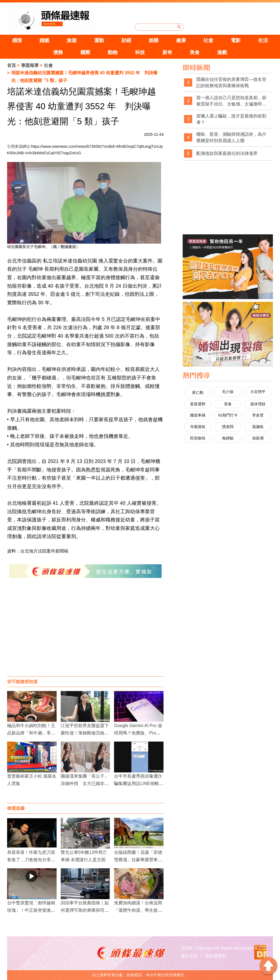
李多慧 (258, 415)
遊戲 (222, 52)
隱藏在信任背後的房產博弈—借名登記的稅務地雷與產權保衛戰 (231, 83)
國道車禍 (198, 415)
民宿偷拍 (198, 438)
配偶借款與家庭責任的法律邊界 (227, 153)
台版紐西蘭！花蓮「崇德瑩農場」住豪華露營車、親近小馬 (138, 860)
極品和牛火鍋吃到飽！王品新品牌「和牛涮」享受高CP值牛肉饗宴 (31, 733)
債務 (58, 52)
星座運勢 (198, 404)
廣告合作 (189, 956)
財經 (126, 40)
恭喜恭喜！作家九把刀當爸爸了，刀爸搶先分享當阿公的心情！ (31, 860)
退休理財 (258, 404)
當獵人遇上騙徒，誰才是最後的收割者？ (231, 119)
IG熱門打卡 (228, 415)
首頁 (11, 65)
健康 (181, 40)
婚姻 (44, 40)
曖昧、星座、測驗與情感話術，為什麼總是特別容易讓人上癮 (231, 138)
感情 (17, 40)
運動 (99, 40)
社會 (208, 40)
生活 (263, 40)
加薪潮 (258, 438)
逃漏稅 (258, 427)
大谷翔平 (258, 392)
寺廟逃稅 (198, 427)
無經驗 (228, 438)
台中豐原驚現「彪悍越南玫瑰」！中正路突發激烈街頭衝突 (31, 910)
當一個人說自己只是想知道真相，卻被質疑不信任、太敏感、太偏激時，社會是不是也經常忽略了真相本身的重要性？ (231, 101)
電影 (236, 40)
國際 (85, 52)
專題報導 (30, 65)
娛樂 (154, 40)
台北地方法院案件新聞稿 (44, 551)
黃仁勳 (198, 392)
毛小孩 (228, 392)
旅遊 (72, 40)
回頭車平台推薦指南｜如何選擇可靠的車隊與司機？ (85, 910)
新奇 (167, 52)
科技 (140, 52)
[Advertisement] (85, 633)
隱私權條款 (216, 956)
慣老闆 (228, 427)
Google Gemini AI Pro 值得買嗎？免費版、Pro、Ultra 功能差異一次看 (139, 733)
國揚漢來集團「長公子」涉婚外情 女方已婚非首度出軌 (85, 783)
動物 (113, 52)
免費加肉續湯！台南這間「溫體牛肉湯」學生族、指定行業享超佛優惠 (138, 910)
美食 (195, 52)
